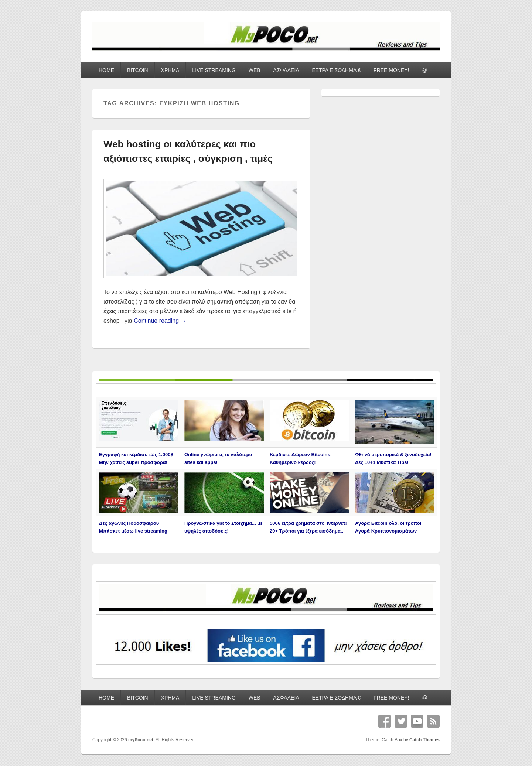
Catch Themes (424, 740)
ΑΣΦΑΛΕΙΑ (286, 70)
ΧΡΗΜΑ (170, 70)
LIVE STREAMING (214, 70)
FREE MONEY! (391, 70)
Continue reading (160, 321)
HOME (106, 70)
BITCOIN (138, 70)
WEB (255, 70)
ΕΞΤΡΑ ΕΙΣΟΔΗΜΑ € (337, 70)
